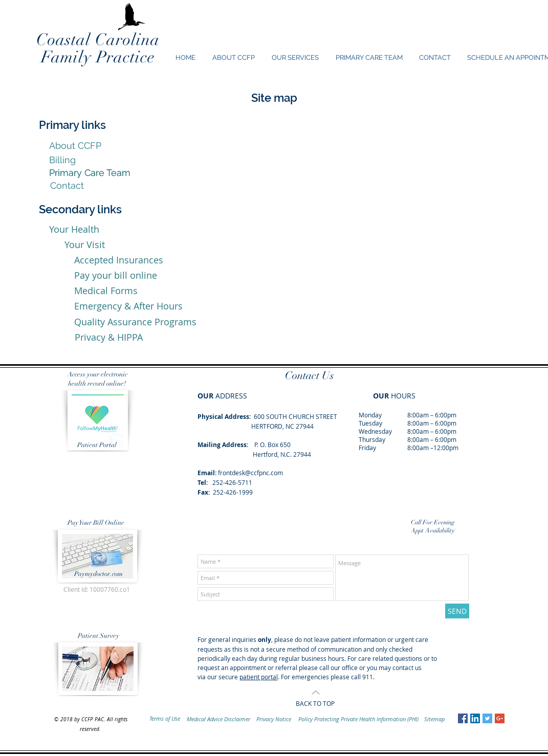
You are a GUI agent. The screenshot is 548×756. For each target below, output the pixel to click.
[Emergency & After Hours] (129, 306)
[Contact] (67, 185)
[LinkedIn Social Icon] (475, 718)
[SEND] (457, 611)
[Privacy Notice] (274, 719)
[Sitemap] (434, 719)
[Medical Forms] (106, 291)
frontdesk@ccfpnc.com (250, 473)
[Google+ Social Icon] (500, 718)
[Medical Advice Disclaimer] (219, 719)
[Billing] (62, 160)
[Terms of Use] (165, 719)
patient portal (259, 677)
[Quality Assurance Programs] (135, 322)
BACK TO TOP (315, 703)
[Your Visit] (85, 245)
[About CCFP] (75, 146)
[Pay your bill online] (116, 276)
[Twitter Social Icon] (487, 718)
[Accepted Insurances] (119, 260)
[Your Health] (74, 230)
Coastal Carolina (98, 40)
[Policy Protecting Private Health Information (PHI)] (359, 719)
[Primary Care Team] (90, 173)
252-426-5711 (232, 482)
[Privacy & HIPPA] (109, 338)
